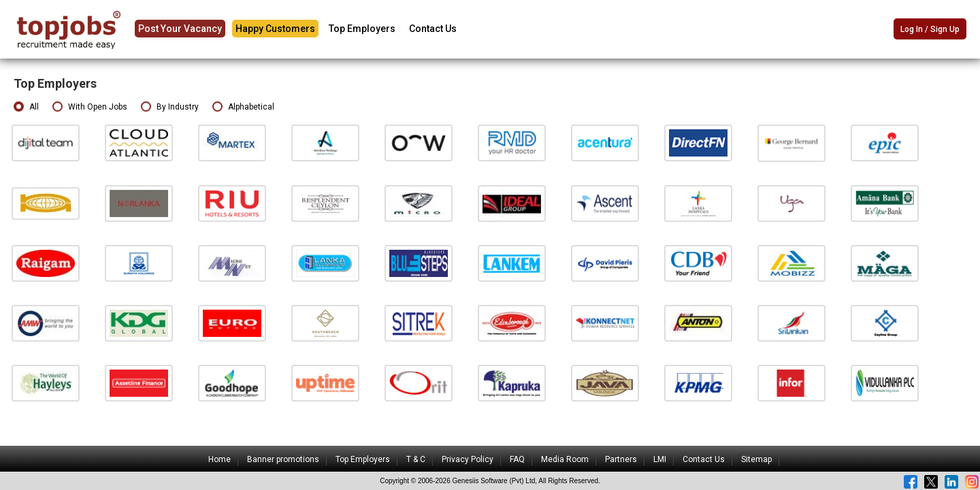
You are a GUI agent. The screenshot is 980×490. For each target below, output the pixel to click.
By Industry (170, 107)
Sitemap (756, 459)
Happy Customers (275, 29)
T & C (416, 459)
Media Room (565, 459)
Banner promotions (283, 459)
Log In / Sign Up (930, 30)
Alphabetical (243, 107)
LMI (660, 459)
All (26, 107)
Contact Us (433, 29)
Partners (621, 459)
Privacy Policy (468, 459)
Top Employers (362, 29)
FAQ (517, 459)
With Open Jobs (90, 107)
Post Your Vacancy (180, 29)
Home (219, 459)
